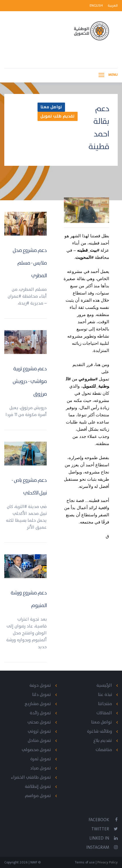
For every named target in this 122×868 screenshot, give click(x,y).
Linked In (104, 838)
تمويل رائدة (40, 713)
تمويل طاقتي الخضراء (31, 777)
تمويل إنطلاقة (38, 787)
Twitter (105, 829)
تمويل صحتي (39, 722)
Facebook (103, 820)
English (97, 5)
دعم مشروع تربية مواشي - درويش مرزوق (30, 381)
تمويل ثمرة (41, 759)
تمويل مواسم (38, 796)
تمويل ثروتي (39, 731)
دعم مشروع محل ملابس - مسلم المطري (30, 263)
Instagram (102, 847)
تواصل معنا (51, 107)
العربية (113, 5)
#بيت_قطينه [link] (88, 250)
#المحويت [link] (84, 257)
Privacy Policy (107, 862)
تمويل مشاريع (38, 704)
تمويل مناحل (39, 741)
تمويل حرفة (40, 685)
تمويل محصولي (36, 750)
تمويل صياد (41, 768)
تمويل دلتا (42, 695)
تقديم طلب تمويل (58, 116)
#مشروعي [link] (88, 379)
